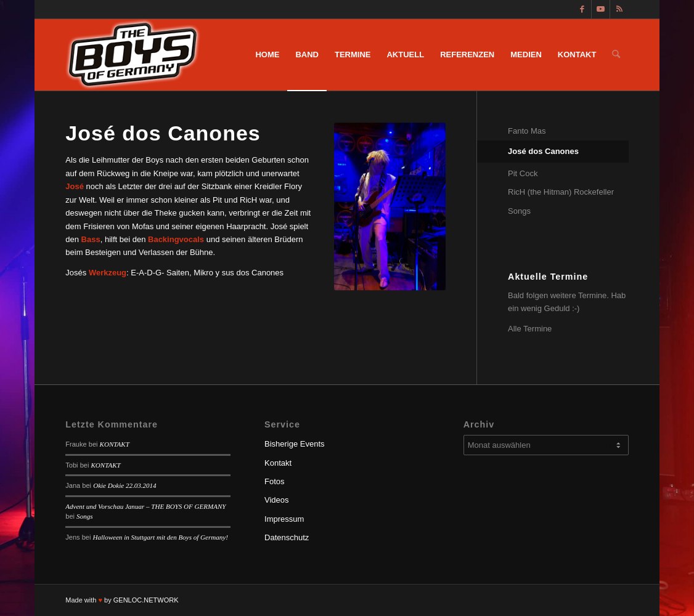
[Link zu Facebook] (582, 9)
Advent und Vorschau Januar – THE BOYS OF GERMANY (145, 506)
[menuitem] (267, 55)
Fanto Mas (527, 131)
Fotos (275, 481)
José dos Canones (543, 151)
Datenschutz (287, 537)
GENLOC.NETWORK (146, 600)
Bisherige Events (295, 444)
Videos (277, 500)
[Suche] (616, 55)
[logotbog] (134, 55)
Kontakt (278, 463)
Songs (519, 211)
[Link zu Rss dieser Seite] (619, 9)
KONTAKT (115, 444)
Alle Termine (530, 329)
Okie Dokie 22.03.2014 (125, 485)
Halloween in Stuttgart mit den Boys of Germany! (161, 537)
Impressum (284, 519)
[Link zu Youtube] (601, 9)
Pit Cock (523, 173)
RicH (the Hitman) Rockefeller (561, 192)
